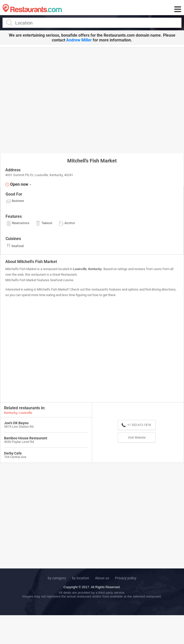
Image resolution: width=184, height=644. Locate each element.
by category (57, 578)
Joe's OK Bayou (16, 423)
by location (81, 578)
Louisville (80, 269)
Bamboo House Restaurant (26, 438)
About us (102, 578)
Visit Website (137, 438)
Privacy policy (126, 578)
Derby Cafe (13, 453)
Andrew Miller (79, 40)
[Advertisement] (47, 100)
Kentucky (95, 269)
